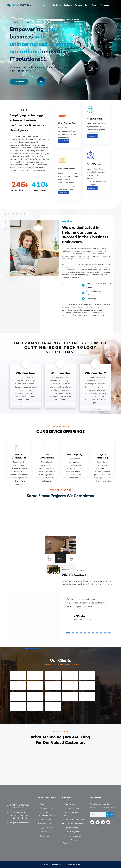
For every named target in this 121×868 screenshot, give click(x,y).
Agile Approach (95, 119)
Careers (94, 5)
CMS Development (72, 832)
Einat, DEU (79, 616)
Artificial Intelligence (73, 836)
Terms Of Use (45, 823)
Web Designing (74, 454)
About (46, 5)
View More (26, 406)
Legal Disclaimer (47, 828)
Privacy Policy (46, 819)
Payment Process (47, 808)
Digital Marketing (71, 828)
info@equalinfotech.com (19, 823)
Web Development (72, 808)
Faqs (42, 804)
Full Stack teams (67, 169)
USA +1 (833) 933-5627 (19, 812)
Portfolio (79, 5)
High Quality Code (68, 123)
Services (56, 5)
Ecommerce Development (75, 819)
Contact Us (105, 5)
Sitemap (43, 832)
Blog (87, 5)
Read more (64, 141)
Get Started (19, 82)
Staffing (67, 5)
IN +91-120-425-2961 (19, 818)
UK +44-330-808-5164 (19, 815)
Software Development (74, 823)
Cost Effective (94, 164)
